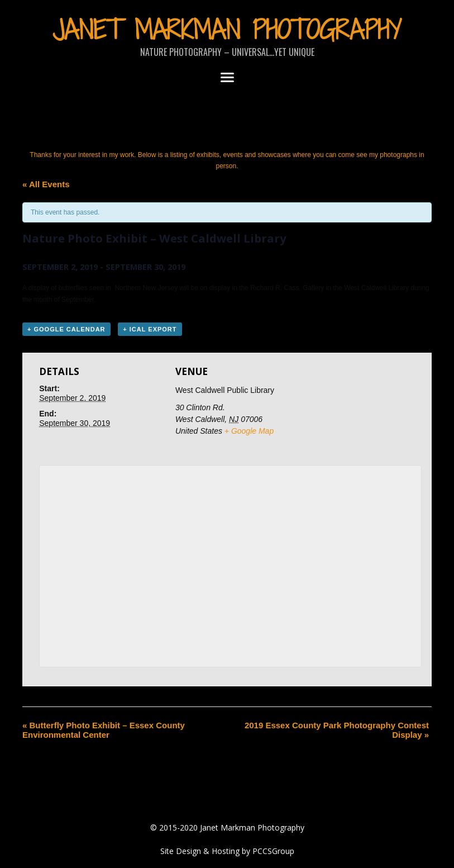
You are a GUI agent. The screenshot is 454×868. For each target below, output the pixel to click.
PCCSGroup (273, 851)
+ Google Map (249, 431)
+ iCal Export (150, 329)
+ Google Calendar (66, 329)
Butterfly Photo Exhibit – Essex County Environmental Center (104, 730)
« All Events (46, 184)
